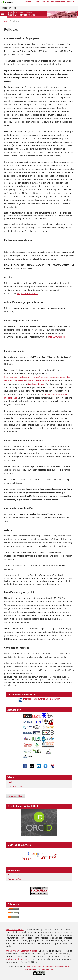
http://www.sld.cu (56, 337)
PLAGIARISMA (42, 380)
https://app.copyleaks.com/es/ (18, 377)
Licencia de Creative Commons (40, 967)
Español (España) (15, 786)
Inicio (6, 21)
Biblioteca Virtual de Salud (63, 2)
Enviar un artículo (16, 796)
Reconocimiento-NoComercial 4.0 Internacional (47, 968)
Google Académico (36, 384)
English (11, 782)
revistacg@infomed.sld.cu (18, 959)
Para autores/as (14, 879)
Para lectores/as (14, 875)
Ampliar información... (27, 294)
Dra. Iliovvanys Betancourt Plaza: (22, 951)
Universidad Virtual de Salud (37, 2)
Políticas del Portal (15, 929)
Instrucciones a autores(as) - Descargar (39, 699)
